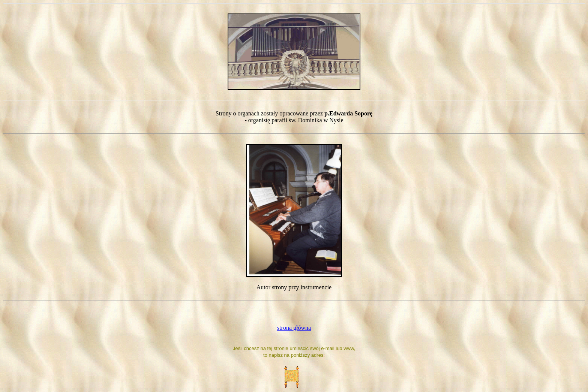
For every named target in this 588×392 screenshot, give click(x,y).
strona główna (294, 328)
